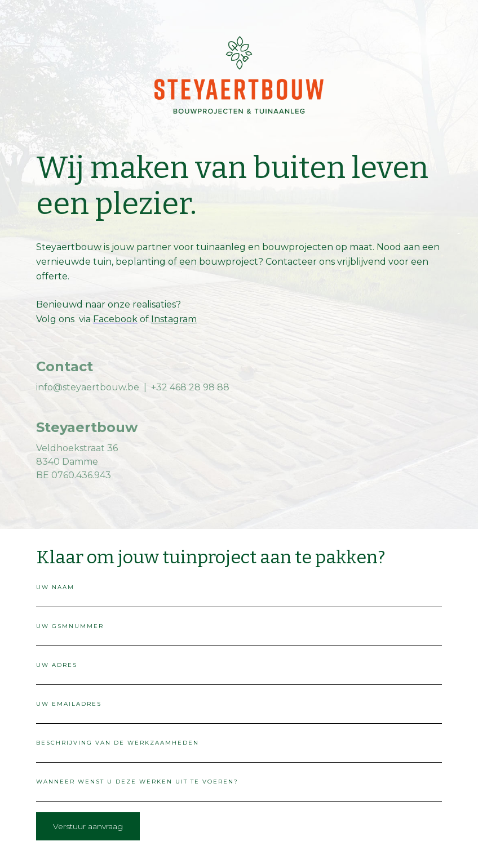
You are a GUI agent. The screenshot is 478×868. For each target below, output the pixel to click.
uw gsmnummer (70, 626)
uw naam (55, 587)
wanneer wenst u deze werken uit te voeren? (137, 782)
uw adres (57, 665)
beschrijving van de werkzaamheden (118, 743)
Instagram (174, 319)
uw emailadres (69, 704)
